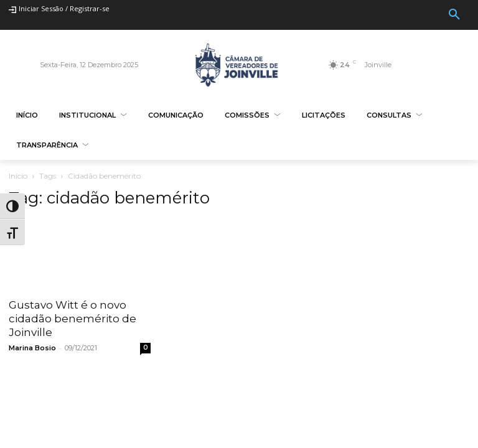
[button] (454, 15)
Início (18, 176)
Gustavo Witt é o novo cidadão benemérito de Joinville (73, 319)
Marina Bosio (32, 348)
